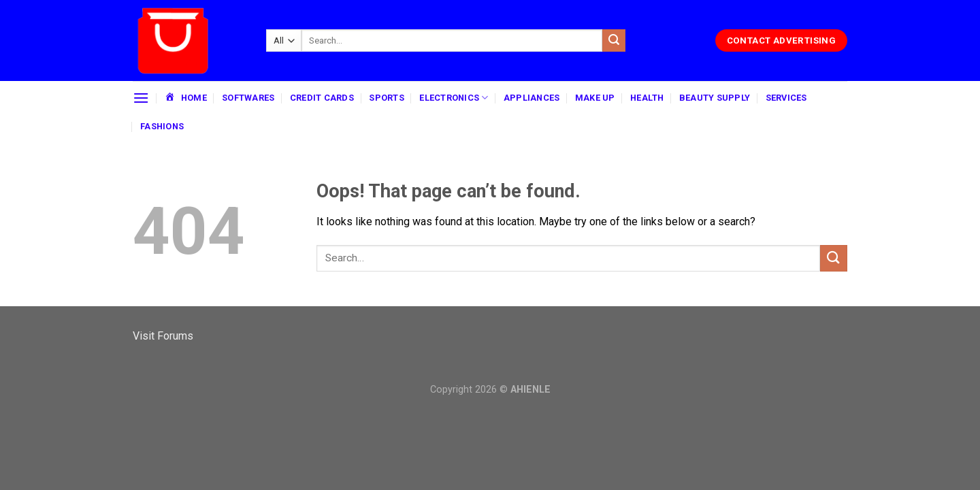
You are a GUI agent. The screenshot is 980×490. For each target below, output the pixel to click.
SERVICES (786, 98)
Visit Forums (163, 336)
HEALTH (647, 98)
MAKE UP (595, 98)
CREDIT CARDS (322, 98)
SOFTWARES (248, 98)
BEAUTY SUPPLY (715, 98)
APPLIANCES (532, 98)
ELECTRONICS (454, 98)
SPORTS (387, 98)
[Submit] (614, 41)
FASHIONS (162, 126)
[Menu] (141, 98)
